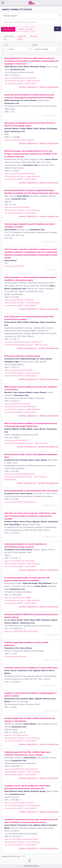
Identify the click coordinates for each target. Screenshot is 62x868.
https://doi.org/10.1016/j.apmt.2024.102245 (19, 300)
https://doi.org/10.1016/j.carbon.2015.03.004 (19, 561)
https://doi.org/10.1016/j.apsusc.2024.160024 (20, 174)
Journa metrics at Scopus (14, 373)
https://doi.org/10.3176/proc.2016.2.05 (17, 404)
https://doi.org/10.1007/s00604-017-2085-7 (19, 803)
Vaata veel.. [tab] (22, 38)
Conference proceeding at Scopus (18, 477)
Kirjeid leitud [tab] (9, 38)
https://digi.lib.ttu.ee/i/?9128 (14, 266)
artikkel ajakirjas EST (28, 87)
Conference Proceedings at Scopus (19, 345)
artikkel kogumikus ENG (48, 348)
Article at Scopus (33, 81)
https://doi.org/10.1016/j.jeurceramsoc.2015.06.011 (21, 839)
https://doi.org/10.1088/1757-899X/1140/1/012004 (21, 631)
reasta (35, 45)
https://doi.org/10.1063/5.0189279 (16, 440)
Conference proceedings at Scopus (19, 443)
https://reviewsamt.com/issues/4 (16, 657)
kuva (7, 45)
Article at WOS (30, 84)
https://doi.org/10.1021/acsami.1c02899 (18, 598)
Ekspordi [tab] (34, 36)
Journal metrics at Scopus (15, 81)
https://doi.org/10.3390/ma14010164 (17, 207)
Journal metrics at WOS (14, 84)
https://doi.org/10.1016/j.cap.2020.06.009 (18, 370)
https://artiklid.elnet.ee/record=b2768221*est (20, 407)
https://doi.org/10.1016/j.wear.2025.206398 (19, 140)
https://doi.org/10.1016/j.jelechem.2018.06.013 (20, 78)
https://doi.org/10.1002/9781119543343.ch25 (20, 474)
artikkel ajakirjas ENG (49, 87)
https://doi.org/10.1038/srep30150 (16, 735)
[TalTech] (31, 3)
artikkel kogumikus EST (27, 348)
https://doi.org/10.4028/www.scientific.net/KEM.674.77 (23, 342)
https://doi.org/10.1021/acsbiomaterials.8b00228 (21, 769)
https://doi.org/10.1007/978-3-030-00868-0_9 (20, 502)
